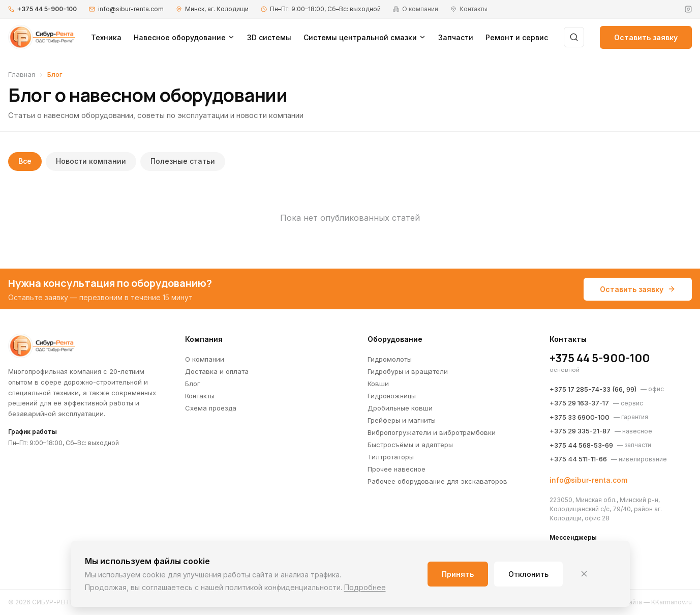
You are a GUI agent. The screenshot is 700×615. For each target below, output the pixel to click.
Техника (106, 37)
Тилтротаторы (391, 457)
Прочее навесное (397, 469)
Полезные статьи (183, 162)
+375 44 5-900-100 (47, 9)
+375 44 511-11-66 (578, 459)
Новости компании (92, 162)
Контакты (200, 396)
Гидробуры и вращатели (408, 371)
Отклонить (528, 574)
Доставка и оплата (217, 371)
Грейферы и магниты (402, 420)
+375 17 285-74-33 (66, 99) (593, 389)
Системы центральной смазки (365, 37)
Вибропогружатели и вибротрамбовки (432, 432)
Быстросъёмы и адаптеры (410, 445)
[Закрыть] (584, 574)
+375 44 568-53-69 (581, 445)
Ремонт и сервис (517, 37)
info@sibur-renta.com (131, 9)
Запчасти (456, 37)
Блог (193, 384)
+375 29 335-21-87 (580, 431)
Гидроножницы (392, 396)
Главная (22, 74)
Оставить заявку (646, 37)
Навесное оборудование (184, 37)
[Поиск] (574, 37)
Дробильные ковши (400, 408)
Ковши (378, 384)
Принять (458, 574)
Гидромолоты (390, 359)
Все (25, 162)
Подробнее (365, 587)
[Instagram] (688, 9)
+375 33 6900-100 (580, 417)
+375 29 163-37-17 (579, 403)
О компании (205, 359)
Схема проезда (211, 408)
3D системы (269, 37)
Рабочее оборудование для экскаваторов (437, 481)
